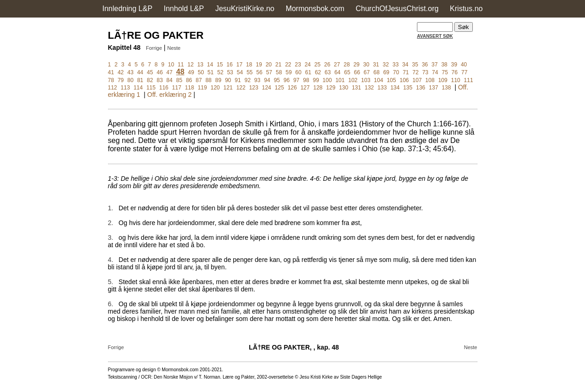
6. (111, 304)
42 (121, 72)
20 (268, 65)
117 (177, 88)
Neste (174, 48)
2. (111, 223)
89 (218, 80)
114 (138, 88)
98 (306, 80)
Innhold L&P (184, 9)
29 (356, 65)
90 (228, 80)
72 (415, 72)
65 (347, 72)
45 (150, 72)
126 (292, 88)
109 (443, 80)
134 (395, 88)
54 (240, 72)
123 (253, 88)
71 (406, 72)
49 (191, 72)
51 (210, 72)
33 (395, 65)
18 (249, 65)
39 (454, 65)
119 (202, 88)
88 (208, 80)
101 (340, 80)
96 (286, 80)
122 (241, 88)
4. (111, 260)
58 (279, 72)
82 (150, 80)
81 (140, 80)
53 (230, 72)
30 (366, 65)
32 (386, 65)
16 (230, 65)
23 (298, 65)
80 (130, 80)
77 (464, 72)
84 (169, 80)
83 (160, 80)
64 (337, 72)
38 (444, 65)
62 (318, 72)
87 (199, 80)
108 (430, 80)
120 (215, 88)
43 (130, 72)
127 (305, 88)
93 (257, 80)
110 (456, 80)
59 (288, 72)
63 (328, 72)
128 (318, 88)
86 (189, 80)
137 (434, 88)
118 (189, 88)
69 (386, 72)
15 (220, 65)
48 (180, 72)
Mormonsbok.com (315, 9)
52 (220, 72)
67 (367, 72)
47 (169, 72)
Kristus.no (466, 9)
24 (308, 65)
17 (239, 65)
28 (347, 65)
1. (111, 208)
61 (308, 72)
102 (353, 80)
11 (181, 65)
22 (288, 65)
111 (469, 80)
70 (396, 72)
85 (179, 80)
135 (408, 88)
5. (111, 282)
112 (113, 88)
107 (417, 80)
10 (171, 65)
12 (190, 65)
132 (369, 88)
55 (250, 72)
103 (366, 80)
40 (464, 65)
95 (277, 80)
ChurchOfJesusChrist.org (397, 9)
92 (247, 80)
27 (337, 65)
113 (125, 88)
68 (377, 72)
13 (200, 65)
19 (259, 65)
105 (392, 80)
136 (421, 88)
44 (140, 72)
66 (357, 72)
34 (405, 65)
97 (296, 80)
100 (327, 80)
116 (164, 88)
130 (344, 88)
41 (111, 72)
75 (445, 72)
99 (316, 80)
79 (121, 80)
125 (279, 88)
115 (151, 88)
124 (266, 88)
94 (267, 80)
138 (446, 88)
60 (299, 72)
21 (278, 65)
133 (382, 88)
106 (404, 80)
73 (425, 72)
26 (327, 65)
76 (455, 72)
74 (435, 72)
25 (317, 65)
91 (238, 80)
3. (111, 238)
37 (435, 65)
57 (269, 72)
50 (201, 72)
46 (160, 72)
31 (376, 65)
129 (331, 88)
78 (111, 80)
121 (228, 88)
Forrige (154, 48)
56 (259, 72)
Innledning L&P (128, 9)
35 (415, 65)
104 (379, 80)
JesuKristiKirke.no (245, 9)
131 (356, 88)
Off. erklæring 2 (169, 95)
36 (425, 65)
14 (210, 65)
